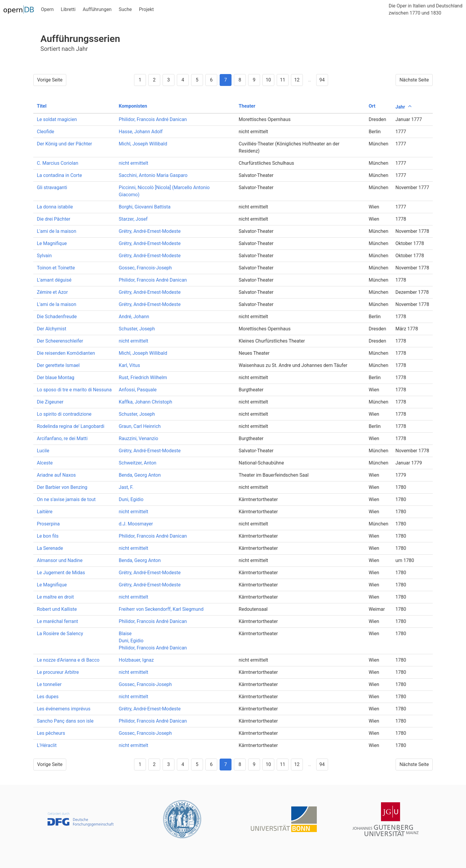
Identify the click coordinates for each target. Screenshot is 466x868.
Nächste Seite (414, 80)
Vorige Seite (50, 80)
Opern (47, 9)
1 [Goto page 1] (140, 80)
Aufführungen (97, 9)
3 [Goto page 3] (168, 80)
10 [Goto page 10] (268, 80)
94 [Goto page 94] (322, 80)
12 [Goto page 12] (297, 80)
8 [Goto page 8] (240, 80)
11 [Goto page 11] (283, 80)
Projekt (146, 9)
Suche (125, 9)
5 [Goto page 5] (197, 80)
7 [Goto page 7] (225, 80)
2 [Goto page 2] (154, 80)
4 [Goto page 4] (183, 80)
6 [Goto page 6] (211, 80)
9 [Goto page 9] (254, 80)
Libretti (68, 9)
